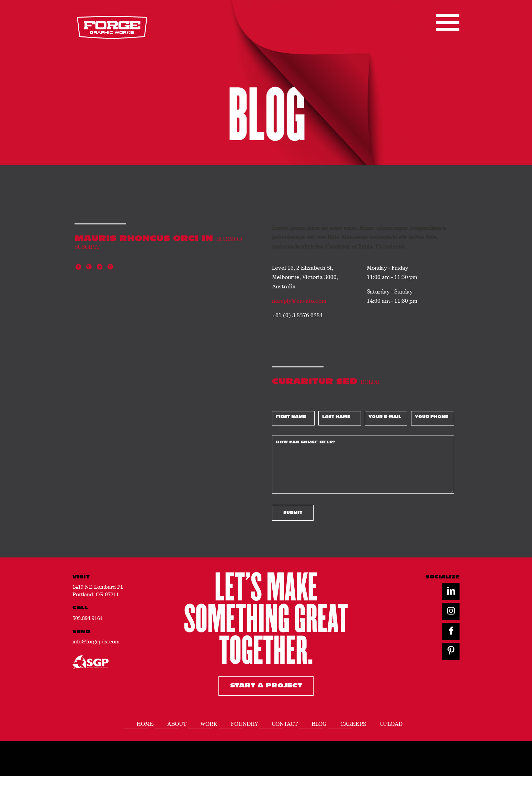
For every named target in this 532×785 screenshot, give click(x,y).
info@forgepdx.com (96, 641)
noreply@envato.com (299, 301)
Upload (391, 724)
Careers (353, 724)
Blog (319, 724)
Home (145, 724)
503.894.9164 (88, 618)
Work (209, 724)
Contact (285, 724)
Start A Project (266, 686)
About (177, 724)
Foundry (244, 724)
